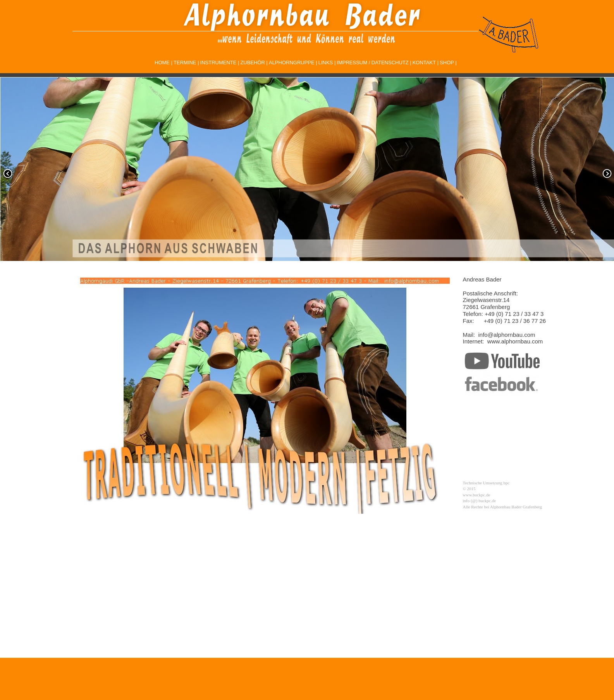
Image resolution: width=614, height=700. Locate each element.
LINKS (326, 63)
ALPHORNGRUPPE (292, 63)
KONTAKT (424, 63)
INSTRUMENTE (218, 63)
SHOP (447, 63)
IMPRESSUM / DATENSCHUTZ (372, 63)
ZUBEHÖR (253, 63)
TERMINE (185, 63)
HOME (162, 63)
